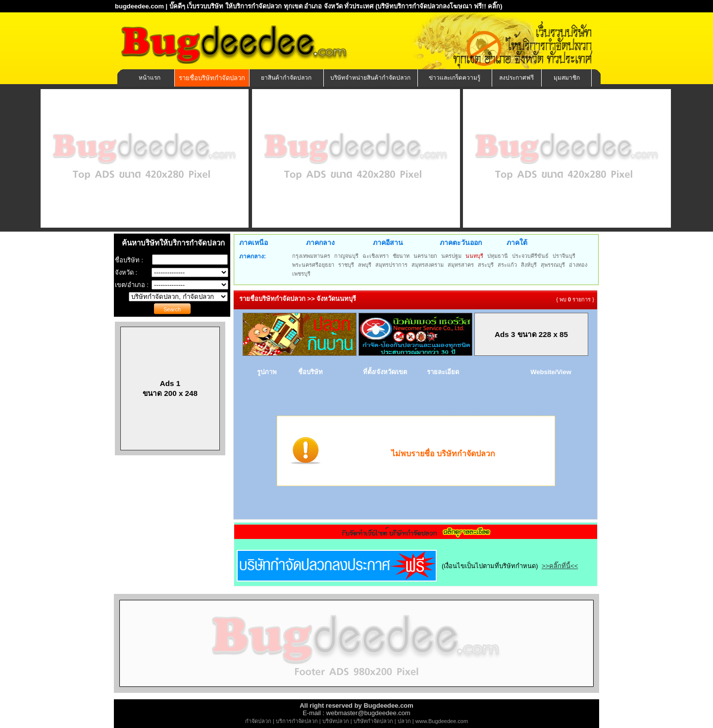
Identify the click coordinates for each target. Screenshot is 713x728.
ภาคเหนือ (254, 243)
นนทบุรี (474, 256)
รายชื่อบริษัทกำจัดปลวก (212, 78)
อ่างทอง (578, 265)
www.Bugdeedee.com (442, 721)
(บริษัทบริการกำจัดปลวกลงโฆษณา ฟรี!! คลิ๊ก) (439, 6)
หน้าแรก (150, 78)
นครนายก (425, 256)
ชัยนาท (401, 256)
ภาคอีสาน (388, 243)
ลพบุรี (365, 265)
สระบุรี (486, 265)
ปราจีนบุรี (564, 256)
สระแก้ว (507, 265)
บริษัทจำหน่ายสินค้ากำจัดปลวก (370, 78)
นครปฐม (451, 256)
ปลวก (404, 721)
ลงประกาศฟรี (516, 78)
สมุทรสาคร (461, 265)
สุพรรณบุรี (553, 265)
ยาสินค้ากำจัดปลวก (286, 78)
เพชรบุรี (301, 274)
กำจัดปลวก (258, 721)
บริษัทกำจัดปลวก (373, 721)
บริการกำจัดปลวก (297, 721)
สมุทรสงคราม (428, 265)
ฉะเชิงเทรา (376, 256)
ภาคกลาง (320, 243)
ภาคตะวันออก (461, 243)
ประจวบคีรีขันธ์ (530, 256)
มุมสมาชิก (567, 78)
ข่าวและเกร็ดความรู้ (455, 78)
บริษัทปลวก (336, 721)
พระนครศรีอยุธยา (313, 265)
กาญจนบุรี (346, 256)
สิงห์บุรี (529, 265)
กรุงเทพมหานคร (311, 256)
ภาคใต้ (517, 243)
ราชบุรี (346, 265)
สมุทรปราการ (391, 265)
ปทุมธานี (498, 256)
